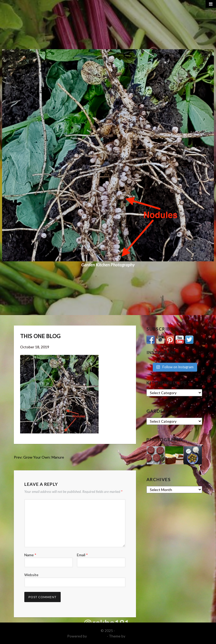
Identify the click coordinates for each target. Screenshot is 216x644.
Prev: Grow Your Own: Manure (39, 457)
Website (31, 575)
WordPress (97, 636)
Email (82, 555)
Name (30, 555)
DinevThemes (138, 636)
